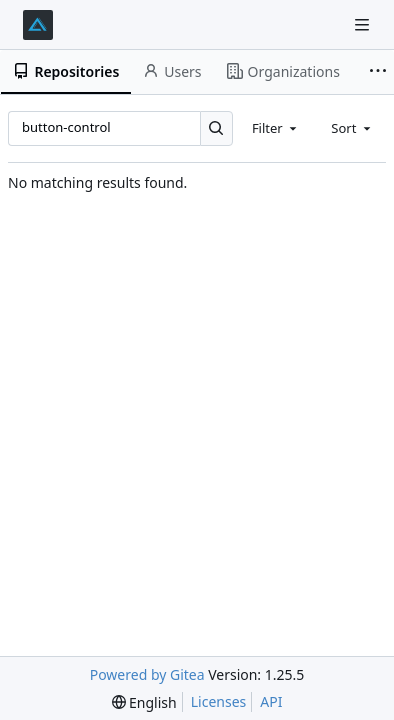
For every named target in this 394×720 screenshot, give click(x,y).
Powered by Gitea (147, 674)
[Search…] (216, 128)
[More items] (378, 72)
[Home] (38, 25)
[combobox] (276, 128)
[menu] (144, 702)
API (271, 701)
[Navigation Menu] (364, 24)
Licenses (219, 701)
